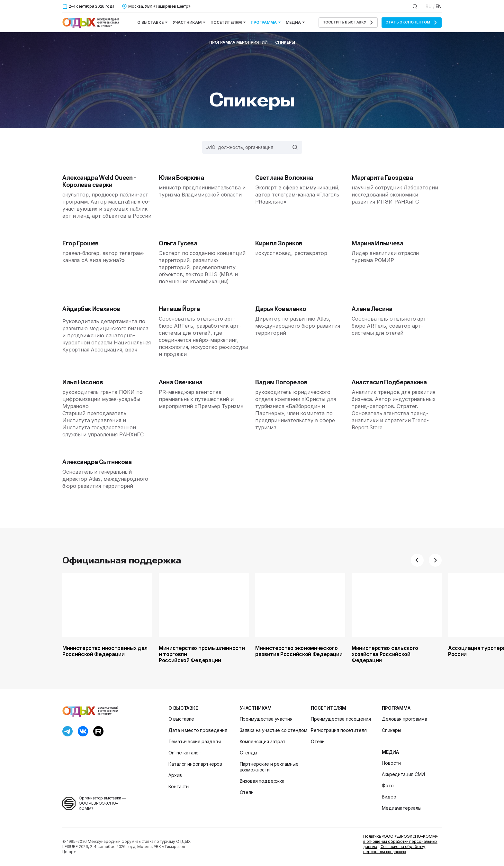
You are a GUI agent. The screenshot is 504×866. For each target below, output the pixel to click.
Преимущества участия (266, 719)
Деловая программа (404, 719)
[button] (417, 560)
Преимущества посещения (341, 719)
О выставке (152, 22)
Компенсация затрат (263, 741)
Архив (175, 775)
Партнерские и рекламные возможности (269, 767)
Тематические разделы (195, 741)
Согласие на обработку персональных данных (394, 849)
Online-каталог (184, 753)
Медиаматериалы (402, 808)
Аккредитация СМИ (403, 774)
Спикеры (285, 42)
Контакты (179, 786)
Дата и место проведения (198, 730)
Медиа (295, 22)
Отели (247, 792)
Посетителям (228, 22)
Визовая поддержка (262, 781)
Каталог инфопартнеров (195, 764)
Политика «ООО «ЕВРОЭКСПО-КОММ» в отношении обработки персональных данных (401, 841)
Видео (389, 797)
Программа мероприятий (238, 42)
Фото (388, 785)
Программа (266, 22)
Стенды (248, 753)
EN (439, 6)
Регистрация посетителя (339, 730)
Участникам (189, 22)
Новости (391, 763)
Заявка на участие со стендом (274, 730)
